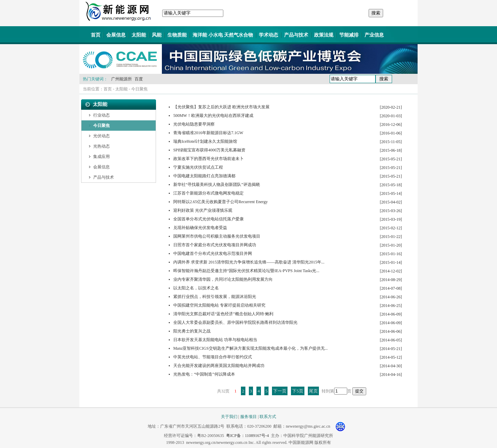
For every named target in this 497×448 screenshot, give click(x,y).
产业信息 (374, 35)
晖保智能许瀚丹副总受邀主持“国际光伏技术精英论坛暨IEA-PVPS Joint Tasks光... (246, 271)
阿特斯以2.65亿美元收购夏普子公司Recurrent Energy (221, 202)
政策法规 (324, 35)
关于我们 (229, 417)
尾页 (313, 391)
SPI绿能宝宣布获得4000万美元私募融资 (209, 150)
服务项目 (248, 417)
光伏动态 (101, 136)
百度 (139, 79)
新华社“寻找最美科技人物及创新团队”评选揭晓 (217, 185)
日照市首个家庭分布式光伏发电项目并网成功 (215, 245)
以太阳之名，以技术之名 (196, 288)
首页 (96, 35)
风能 (157, 35)
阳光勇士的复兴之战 (192, 331)
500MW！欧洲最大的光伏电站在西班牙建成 (213, 116)
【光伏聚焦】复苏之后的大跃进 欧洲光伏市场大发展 (221, 107)
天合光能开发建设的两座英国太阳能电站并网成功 (219, 366)
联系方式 (268, 417)
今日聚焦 (139, 89)
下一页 (280, 391)
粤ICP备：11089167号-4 (247, 436)
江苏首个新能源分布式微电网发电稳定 (208, 193)
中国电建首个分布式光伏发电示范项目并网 (213, 253)
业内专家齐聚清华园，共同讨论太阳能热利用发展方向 (223, 279)
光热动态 (101, 146)
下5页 (298, 391)
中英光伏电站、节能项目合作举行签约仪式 (213, 357)
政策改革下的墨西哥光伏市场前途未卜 (208, 159)
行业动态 (101, 115)
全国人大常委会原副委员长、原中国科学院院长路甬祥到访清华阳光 (235, 322)
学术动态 (269, 35)
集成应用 (101, 157)
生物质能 (177, 35)
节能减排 (349, 35)
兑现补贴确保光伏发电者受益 (200, 228)
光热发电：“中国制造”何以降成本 (204, 374)
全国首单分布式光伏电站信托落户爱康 (208, 219)
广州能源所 (121, 79)
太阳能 (139, 35)
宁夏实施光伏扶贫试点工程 (198, 167)
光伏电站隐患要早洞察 (194, 124)
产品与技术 (296, 35)
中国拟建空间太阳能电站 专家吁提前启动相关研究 (219, 305)
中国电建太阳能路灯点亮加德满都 (204, 176)
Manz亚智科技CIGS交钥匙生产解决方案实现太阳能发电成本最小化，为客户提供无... (251, 348)
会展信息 (116, 35)
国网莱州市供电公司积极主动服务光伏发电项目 (217, 236)
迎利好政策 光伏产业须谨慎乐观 (203, 210)
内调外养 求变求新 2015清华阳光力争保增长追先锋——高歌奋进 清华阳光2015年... (249, 262)
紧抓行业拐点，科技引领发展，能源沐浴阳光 (215, 297)
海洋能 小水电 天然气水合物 (223, 35)
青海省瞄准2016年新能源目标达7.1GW (208, 133)
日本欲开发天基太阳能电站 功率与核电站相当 (215, 340)
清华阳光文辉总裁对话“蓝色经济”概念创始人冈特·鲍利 (223, 314)
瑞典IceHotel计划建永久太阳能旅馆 (205, 141)
